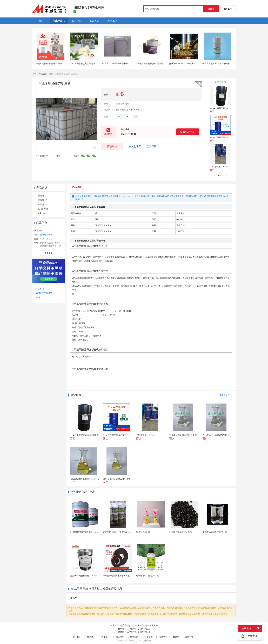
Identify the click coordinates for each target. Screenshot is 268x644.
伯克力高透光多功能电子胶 (215, 532)
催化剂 (73, 598)
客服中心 (105, 637)
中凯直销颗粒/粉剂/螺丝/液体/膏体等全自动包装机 (58, 64)
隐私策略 (134, 637)
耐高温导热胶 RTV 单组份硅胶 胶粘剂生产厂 (223, 64)
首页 (34, 74)
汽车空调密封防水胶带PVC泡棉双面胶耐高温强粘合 (127, 576)
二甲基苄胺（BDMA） (220, 167)
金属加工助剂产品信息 (120, 626)
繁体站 (176, 637)
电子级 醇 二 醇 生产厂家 (148, 576)
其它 (51, 74)
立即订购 (151, 146)
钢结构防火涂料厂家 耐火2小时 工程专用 (122, 532)
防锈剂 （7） (43, 200)
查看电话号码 (188, 132)
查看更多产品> (226, 395)
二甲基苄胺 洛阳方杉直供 (138, 629)
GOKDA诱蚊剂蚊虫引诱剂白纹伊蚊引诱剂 (88, 64)
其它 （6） (42, 213)
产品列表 (43, 74)
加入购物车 (135, 146)
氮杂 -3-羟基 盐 (143, 532)
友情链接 (189, 637)
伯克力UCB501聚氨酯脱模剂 (115, 64)
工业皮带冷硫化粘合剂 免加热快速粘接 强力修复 (158, 64)
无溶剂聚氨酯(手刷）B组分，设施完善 (87, 532)
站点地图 (120, 637)
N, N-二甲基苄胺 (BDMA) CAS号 (225, 138)
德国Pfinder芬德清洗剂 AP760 (83, 576)
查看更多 (49, 253)
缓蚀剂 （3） (43, 196)
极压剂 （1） (43, 205)
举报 (57, 156)
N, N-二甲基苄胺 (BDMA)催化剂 (225, 108)
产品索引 (40, 289)
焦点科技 (138, 641)
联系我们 (91, 637)
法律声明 (163, 637)
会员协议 (149, 637)
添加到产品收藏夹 (44, 293)
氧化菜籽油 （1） (46, 209)
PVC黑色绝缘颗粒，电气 (181, 532)
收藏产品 (42, 156)
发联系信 (112, 146)
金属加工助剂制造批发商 (146, 626)
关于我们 (77, 637)
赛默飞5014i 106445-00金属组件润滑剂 (186, 64)
